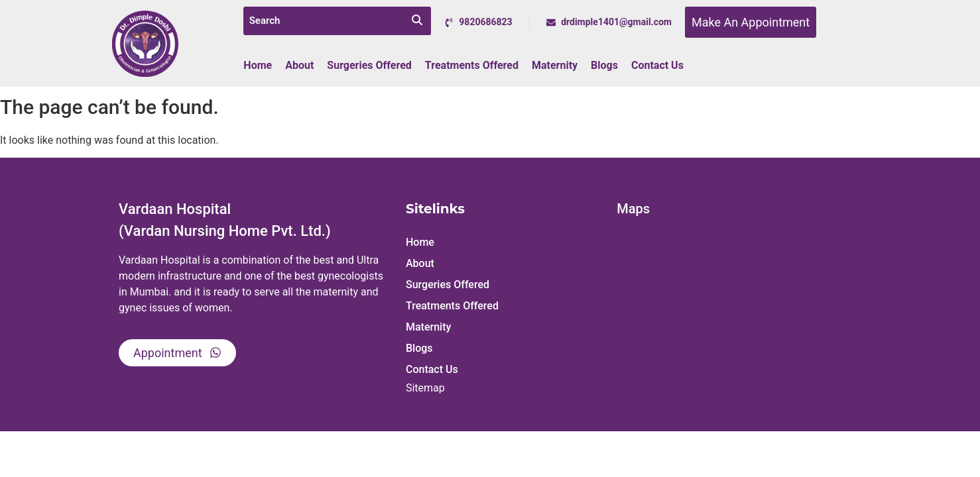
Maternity (555, 65)
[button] (505, 264)
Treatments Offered (472, 65)
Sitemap (425, 388)
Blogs (604, 65)
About (299, 65)
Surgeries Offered (369, 65)
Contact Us (657, 65)
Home (258, 65)
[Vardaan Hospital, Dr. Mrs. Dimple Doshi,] (736, 322)
